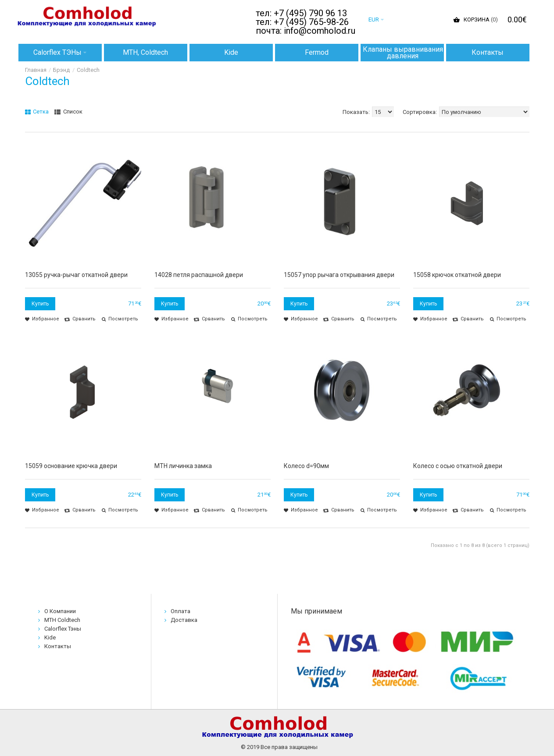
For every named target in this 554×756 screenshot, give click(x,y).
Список (68, 112)
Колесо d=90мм (306, 466)
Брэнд (61, 70)
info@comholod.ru (320, 31)
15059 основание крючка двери (71, 466)
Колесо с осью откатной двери (458, 466)
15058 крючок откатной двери (457, 275)
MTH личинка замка (183, 466)
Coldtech (88, 70)
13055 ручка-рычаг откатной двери (76, 275)
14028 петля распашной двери (199, 275)
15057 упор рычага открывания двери (339, 275)
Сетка (37, 112)
